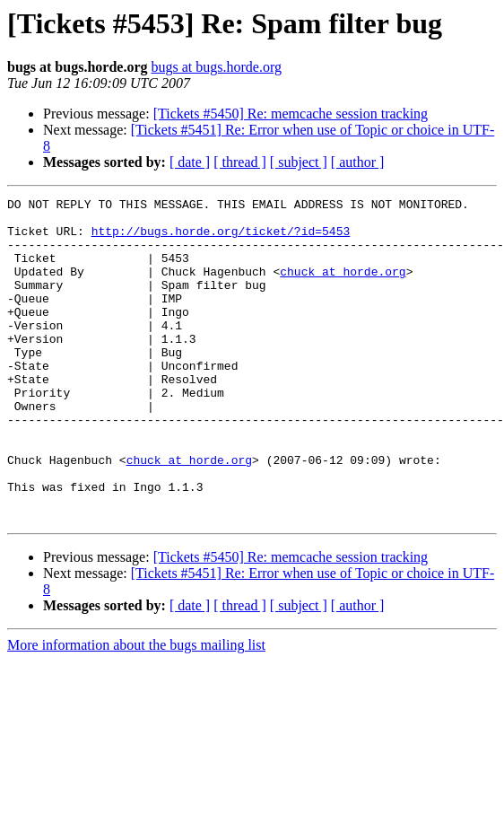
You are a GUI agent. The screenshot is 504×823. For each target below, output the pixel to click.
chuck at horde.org (343, 287)
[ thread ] (240, 162)
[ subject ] (299, 162)
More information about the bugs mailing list (136, 709)
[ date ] (190, 162)
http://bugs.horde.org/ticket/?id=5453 (221, 239)
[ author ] (358, 162)
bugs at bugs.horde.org (216, 67)
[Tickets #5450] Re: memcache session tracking (291, 114)
